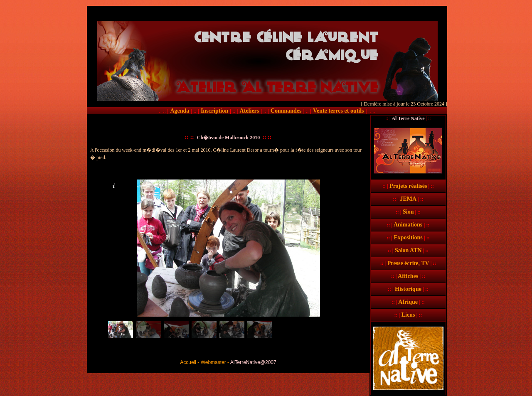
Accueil (188, 362)
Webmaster (213, 362)
